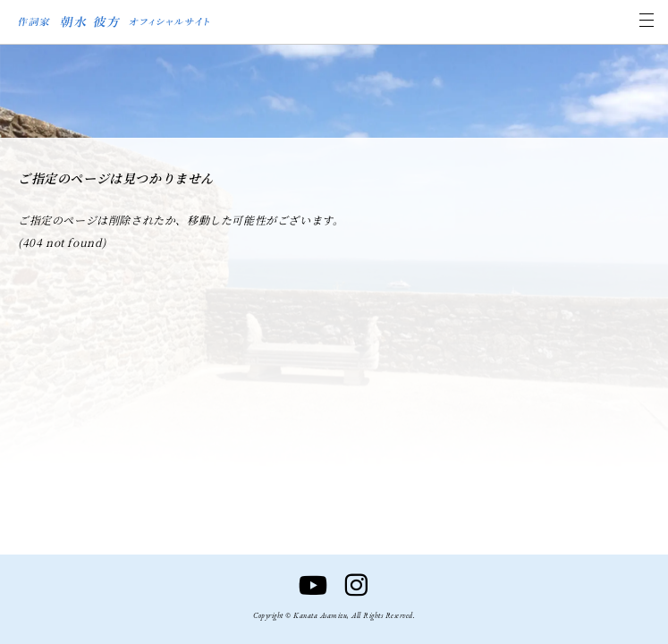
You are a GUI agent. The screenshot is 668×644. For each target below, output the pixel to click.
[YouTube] (313, 586)
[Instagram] (356, 586)
